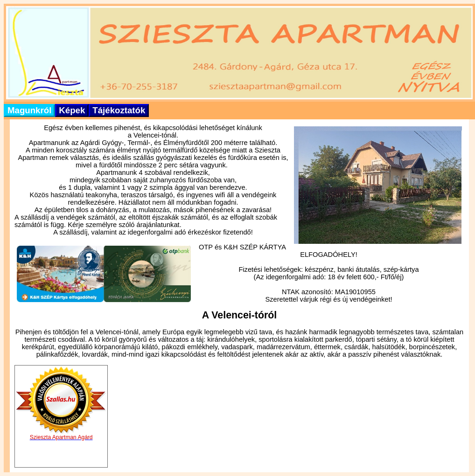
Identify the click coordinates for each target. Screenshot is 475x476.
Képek (72, 110)
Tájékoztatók (119, 110)
